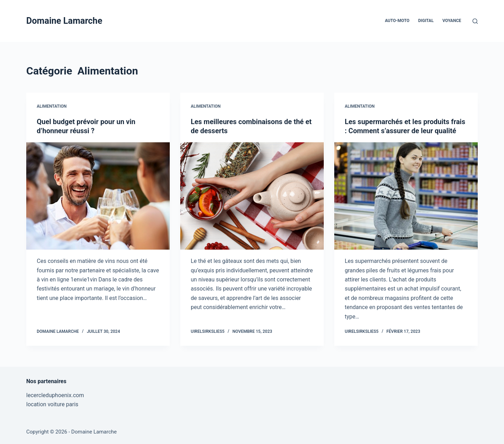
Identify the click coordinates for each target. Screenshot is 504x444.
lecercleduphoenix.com (55, 395)
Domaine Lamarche (64, 21)
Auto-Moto (397, 21)
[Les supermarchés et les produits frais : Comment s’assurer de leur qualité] (406, 196)
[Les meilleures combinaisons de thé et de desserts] (252, 196)
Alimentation (52, 106)
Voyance (452, 21)
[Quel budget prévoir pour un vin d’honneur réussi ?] (98, 196)
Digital (426, 21)
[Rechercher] (475, 21)
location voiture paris (52, 404)
